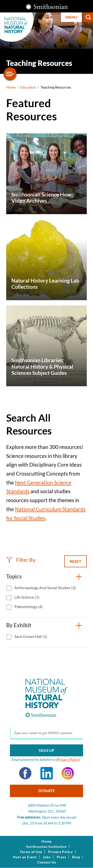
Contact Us (47, 862)
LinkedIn (47, 773)
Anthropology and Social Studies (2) (45, 588)
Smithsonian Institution (46, 847)
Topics (14, 576)
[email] (46, 733)
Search (88, 17)
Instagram (68, 773)
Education (28, 87)
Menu (71, 17)
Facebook (25, 773)
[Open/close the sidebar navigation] (10, 74)
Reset (76, 561)
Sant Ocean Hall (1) (30, 636)
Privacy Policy (68, 759)
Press (62, 857)
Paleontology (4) (28, 606)
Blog (76, 857)
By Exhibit (19, 625)
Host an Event (25, 857)
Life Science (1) (27, 597)
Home (11, 87)
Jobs (47, 857)
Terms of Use (31, 852)
